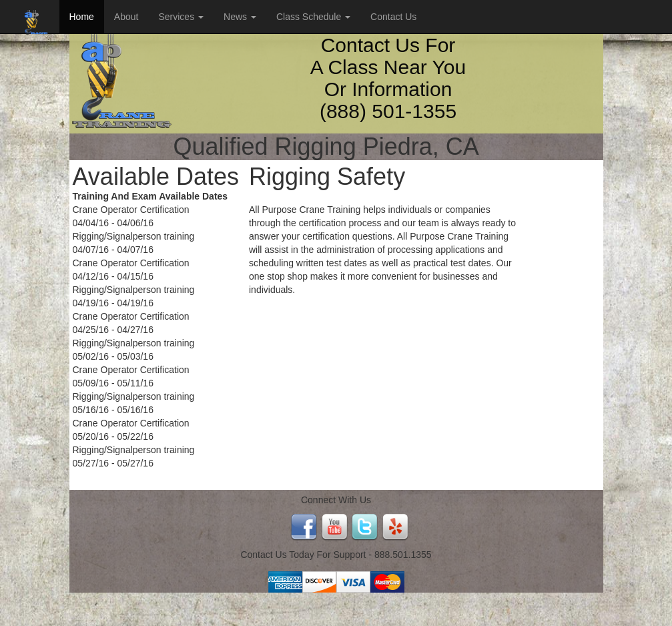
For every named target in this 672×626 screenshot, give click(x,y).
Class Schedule (313, 17)
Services (181, 17)
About (126, 17)
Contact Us (393, 17)
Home (82, 17)
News (240, 17)
